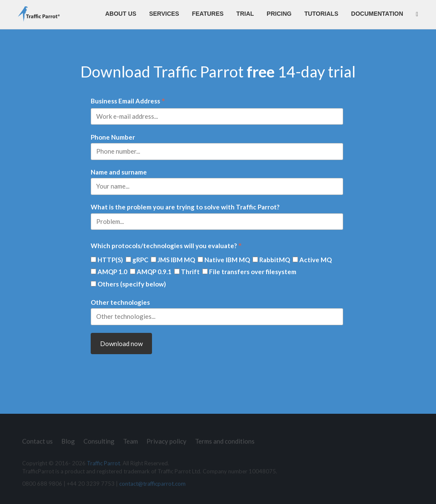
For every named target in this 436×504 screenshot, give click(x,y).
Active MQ (316, 260)
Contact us (37, 438)
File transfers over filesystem (253, 272)
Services (164, 14)
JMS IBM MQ (176, 260)
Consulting (99, 438)
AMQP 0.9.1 (154, 272)
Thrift (190, 272)
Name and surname (119, 172)
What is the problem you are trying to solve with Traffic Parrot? (185, 207)
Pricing (279, 14)
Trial (245, 14)
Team (131, 438)
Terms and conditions (225, 438)
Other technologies (120, 302)
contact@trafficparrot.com (152, 486)
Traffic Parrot (103, 466)
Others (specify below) (132, 284)
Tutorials (321, 14)
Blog (68, 438)
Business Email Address (128, 102)
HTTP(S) (110, 260)
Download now (121, 344)
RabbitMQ (275, 260)
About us (121, 14)
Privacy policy (166, 438)
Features (208, 14)
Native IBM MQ (227, 260)
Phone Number (113, 137)
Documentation (377, 14)
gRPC (140, 260)
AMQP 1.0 (112, 272)
